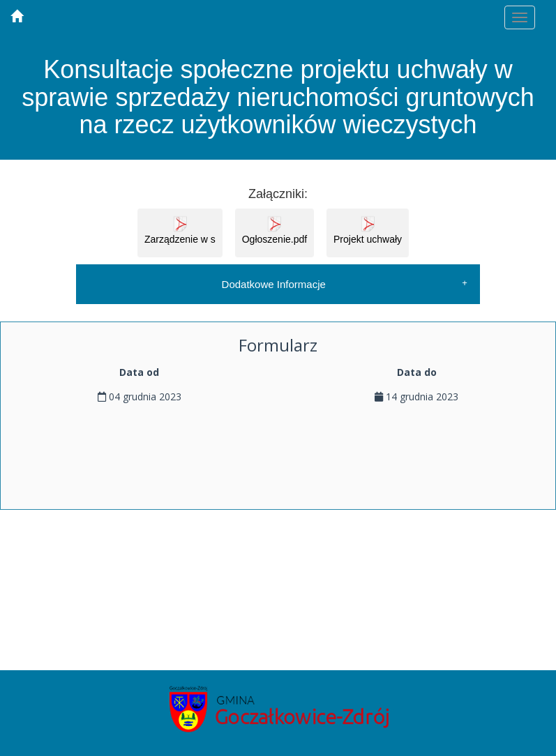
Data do (417, 372)
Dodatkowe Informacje (274, 284)
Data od (139, 372)
